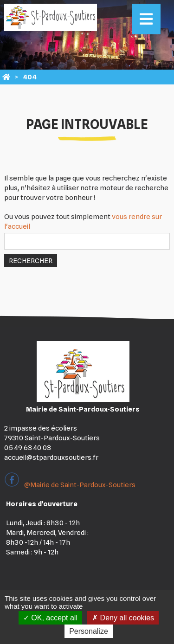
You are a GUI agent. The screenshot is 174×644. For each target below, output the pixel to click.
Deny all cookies (123, 618)
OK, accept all (50, 618)
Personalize (89, 631)
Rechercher (31, 261)
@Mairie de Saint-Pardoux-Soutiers (70, 485)
